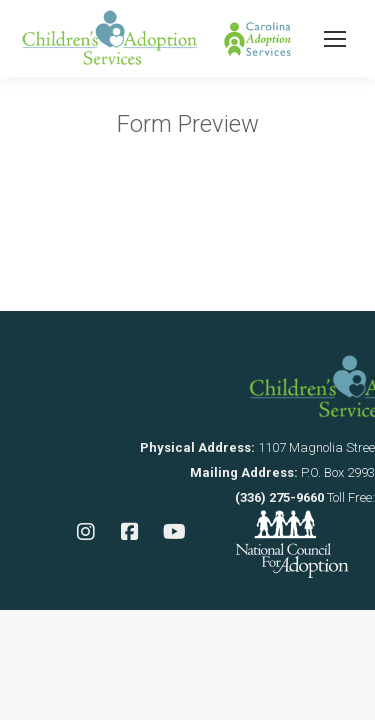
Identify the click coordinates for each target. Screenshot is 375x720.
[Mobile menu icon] (335, 39)
